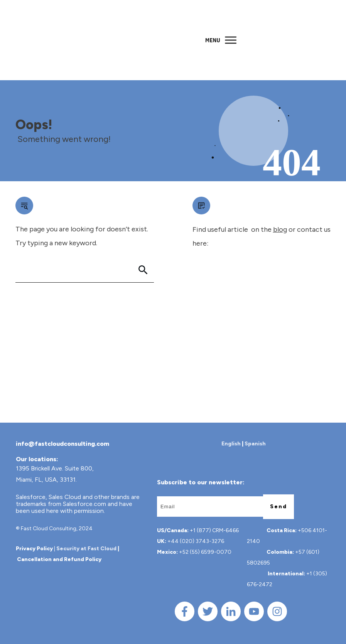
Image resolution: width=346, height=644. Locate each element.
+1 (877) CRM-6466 (214, 530)
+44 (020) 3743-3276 (196, 541)
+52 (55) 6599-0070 (205, 552)
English (231, 444)
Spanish (255, 444)
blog (280, 229)
